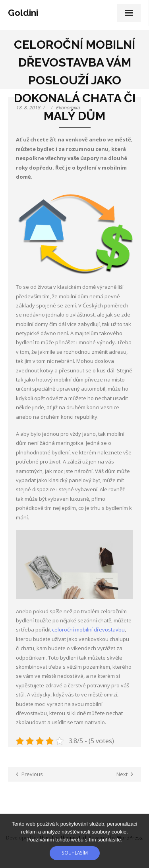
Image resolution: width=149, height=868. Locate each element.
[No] (139, 841)
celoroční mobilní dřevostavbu (88, 630)
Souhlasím (75, 853)
